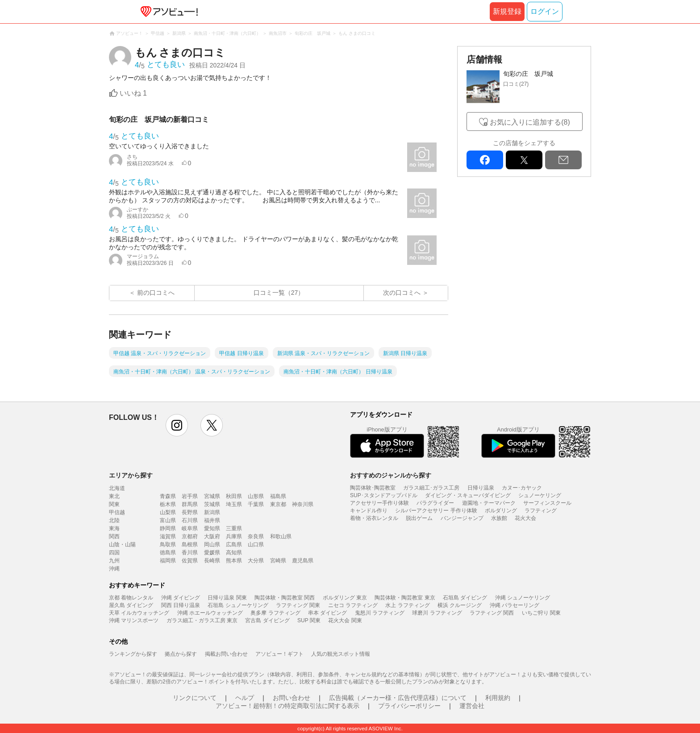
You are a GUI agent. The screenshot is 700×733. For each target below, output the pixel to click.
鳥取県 (168, 545)
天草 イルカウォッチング (139, 613)
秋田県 (234, 496)
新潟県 (212, 512)
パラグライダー (435, 503)
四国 (114, 553)
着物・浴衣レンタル (374, 518)
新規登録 (507, 11)
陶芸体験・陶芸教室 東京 (405, 598)
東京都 (278, 504)
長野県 (190, 512)
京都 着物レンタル (131, 598)
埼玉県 (234, 504)
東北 (114, 496)
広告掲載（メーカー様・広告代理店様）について (398, 698)
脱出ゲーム (419, 518)
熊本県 (234, 561)
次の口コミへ (402, 293)
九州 (114, 561)
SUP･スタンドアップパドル (384, 495)
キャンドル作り (369, 511)
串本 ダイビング (327, 613)
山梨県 (168, 512)
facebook (485, 160)
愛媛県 (212, 553)
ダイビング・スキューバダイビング (468, 495)
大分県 (256, 561)
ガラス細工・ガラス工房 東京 (202, 620)
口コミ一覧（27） (279, 293)
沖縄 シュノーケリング (523, 598)
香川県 (190, 553)
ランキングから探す (133, 654)
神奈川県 (303, 504)
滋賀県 (168, 536)
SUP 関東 (309, 620)
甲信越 (117, 512)
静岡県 (168, 528)
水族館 (499, 518)
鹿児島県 (303, 561)
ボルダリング (501, 511)
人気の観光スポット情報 (341, 654)
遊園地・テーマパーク (489, 503)
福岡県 (168, 561)
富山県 (168, 520)
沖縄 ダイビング (181, 598)
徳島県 (168, 553)
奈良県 (256, 536)
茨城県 (212, 504)
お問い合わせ (292, 698)
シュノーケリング (540, 495)
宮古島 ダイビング (267, 620)
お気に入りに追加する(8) (530, 122)
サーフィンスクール (547, 503)
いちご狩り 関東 (541, 613)
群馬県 (190, 504)
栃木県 (168, 504)
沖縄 (114, 569)
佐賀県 (190, 561)
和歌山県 (281, 536)
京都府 (190, 536)
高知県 (234, 553)
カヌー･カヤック (522, 488)
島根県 (190, 545)
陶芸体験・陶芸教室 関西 (285, 598)
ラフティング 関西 (492, 613)
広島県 (234, 545)
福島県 (278, 496)
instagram (177, 425)
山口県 (256, 545)
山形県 (256, 496)
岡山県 (212, 545)
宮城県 (212, 496)
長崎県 (212, 561)
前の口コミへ (156, 293)
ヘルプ (245, 698)
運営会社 (472, 706)
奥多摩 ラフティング (275, 613)
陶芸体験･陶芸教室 (373, 488)
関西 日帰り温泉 (181, 605)
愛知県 (212, 528)
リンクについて (195, 698)
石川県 (190, 520)
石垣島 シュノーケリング (238, 605)
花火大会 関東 (345, 620)
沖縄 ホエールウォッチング (210, 613)
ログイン (545, 11)
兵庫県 (234, 536)
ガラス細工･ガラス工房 (431, 488)
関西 (114, 536)
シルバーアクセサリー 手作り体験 (436, 511)
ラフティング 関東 (298, 605)
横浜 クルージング (460, 605)
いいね (133, 93)
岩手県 (190, 496)
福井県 (212, 520)
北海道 (117, 488)
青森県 (168, 496)
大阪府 (212, 536)
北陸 (114, 520)
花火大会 (525, 518)
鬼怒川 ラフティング (380, 613)
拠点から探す (181, 654)
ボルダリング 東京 (345, 598)
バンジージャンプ (462, 518)
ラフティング (541, 511)
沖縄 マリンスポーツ (134, 620)
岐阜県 (190, 528)
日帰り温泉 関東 (227, 598)
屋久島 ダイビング (131, 605)
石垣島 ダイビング (465, 598)
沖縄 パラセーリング (515, 605)
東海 (114, 528)
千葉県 (256, 504)
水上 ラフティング (407, 605)
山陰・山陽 (122, 545)
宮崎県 (278, 561)
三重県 (234, 528)
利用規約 (498, 698)
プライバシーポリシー (409, 706)
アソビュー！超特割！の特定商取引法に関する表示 (287, 706)
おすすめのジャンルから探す (391, 475)
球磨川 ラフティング (437, 613)
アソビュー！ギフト (279, 654)
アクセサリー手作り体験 (379, 503)
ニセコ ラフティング (353, 605)
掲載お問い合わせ (226, 654)
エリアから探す (131, 475)
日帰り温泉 (481, 488)
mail (563, 160)
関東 (114, 504)
